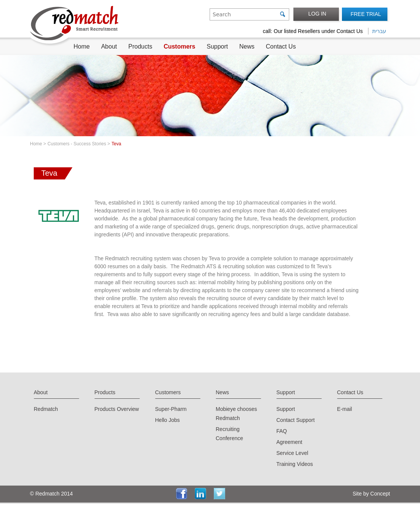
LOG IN (317, 14)
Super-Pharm (171, 409)
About (109, 46)
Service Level (292, 453)
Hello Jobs (167, 420)
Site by (360, 494)
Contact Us (281, 46)
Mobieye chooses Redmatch (236, 414)
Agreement (289, 442)
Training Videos (295, 464)
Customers (180, 46)
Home (82, 46)
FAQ (282, 431)
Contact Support (295, 420)
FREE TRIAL (366, 14)
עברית (379, 31)
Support (217, 46)
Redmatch (46, 409)
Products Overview (117, 409)
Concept (379, 494)
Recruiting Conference (229, 434)
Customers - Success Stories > (79, 144)
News (247, 46)
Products (140, 46)
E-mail (345, 409)
